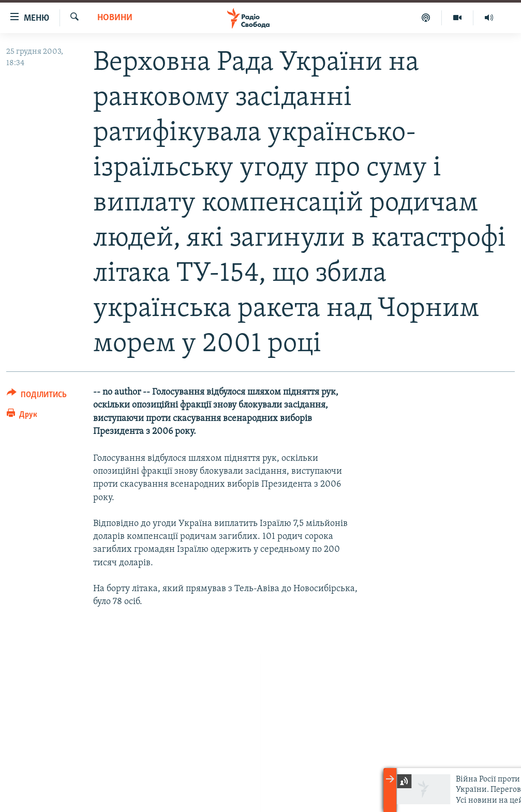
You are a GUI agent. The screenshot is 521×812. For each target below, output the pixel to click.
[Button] (37, 396)
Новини (115, 18)
